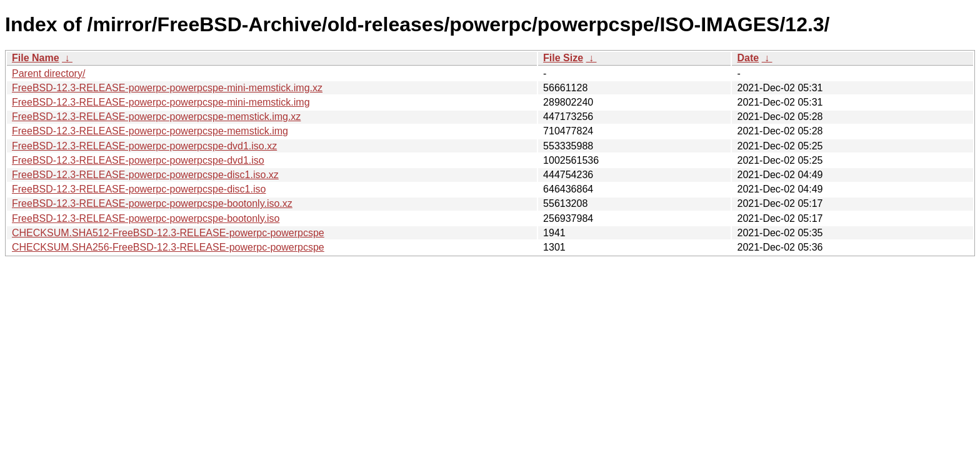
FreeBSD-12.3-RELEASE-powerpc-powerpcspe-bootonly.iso (146, 218)
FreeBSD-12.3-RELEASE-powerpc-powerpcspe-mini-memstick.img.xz (167, 88)
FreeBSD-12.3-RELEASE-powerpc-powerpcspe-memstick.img (150, 131)
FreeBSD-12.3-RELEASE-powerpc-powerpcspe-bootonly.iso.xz (152, 203)
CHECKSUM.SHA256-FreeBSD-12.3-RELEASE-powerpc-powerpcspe (168, 247)
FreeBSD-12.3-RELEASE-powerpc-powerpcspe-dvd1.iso (138, 160)
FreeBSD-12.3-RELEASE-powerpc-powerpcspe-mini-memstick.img (161, 102)
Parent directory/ (48, 73)
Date (748, 58)
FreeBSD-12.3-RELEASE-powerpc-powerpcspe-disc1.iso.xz (145, 175)
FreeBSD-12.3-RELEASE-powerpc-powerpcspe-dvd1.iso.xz (144, 146)
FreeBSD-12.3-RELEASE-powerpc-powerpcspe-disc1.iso (139, 189)
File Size (563, 58)
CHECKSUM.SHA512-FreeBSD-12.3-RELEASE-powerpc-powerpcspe (168, 233)
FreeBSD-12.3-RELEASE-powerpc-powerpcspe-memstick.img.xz (156, 117)
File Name (36, 58)
